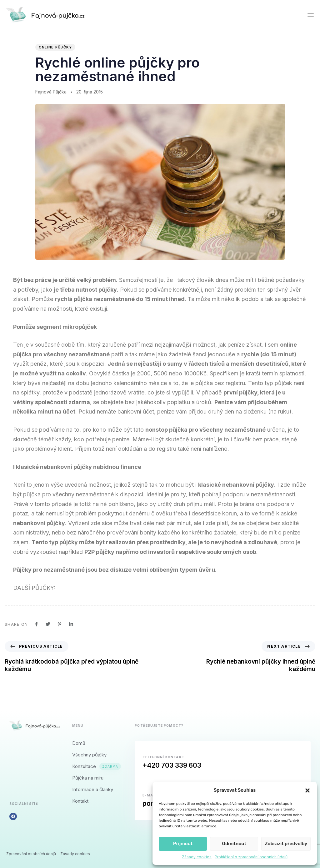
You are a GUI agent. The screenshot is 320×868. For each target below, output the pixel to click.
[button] (307, 790)
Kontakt (80, 801)
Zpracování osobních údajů (31, 854)
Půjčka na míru (88, 778)
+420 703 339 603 (172, 765)
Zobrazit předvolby (286, 844)
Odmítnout (234, 844)
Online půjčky (55, 47)
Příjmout (183, 844)
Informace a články (93, 789)
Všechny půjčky (89, 755)
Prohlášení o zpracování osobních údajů (251, 857)
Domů (79, 743)
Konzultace (97, 766)
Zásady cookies (197, 857)
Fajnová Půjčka (51, 92)
